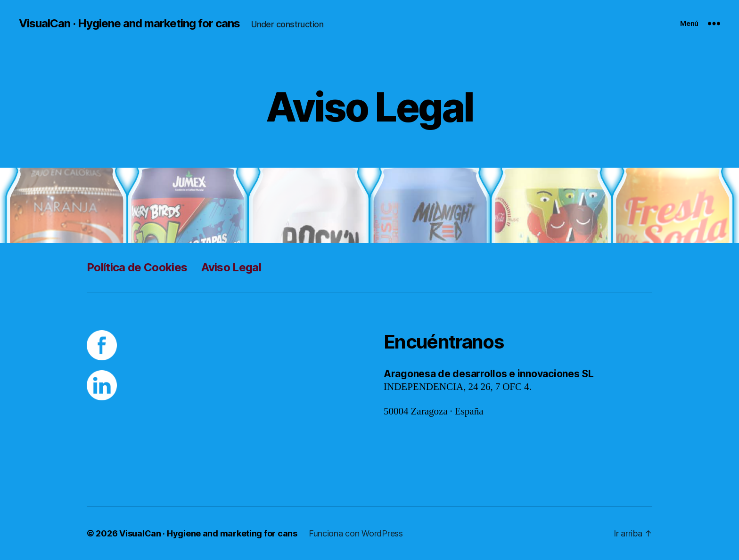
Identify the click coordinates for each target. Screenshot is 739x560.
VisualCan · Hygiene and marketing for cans (129, 24)
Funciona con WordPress (356, 533)
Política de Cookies (137, 267)
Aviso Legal (231, 267)
